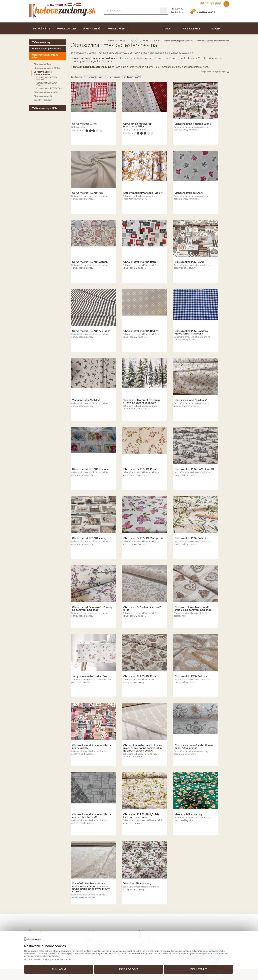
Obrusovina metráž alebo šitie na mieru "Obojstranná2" (92, 816)
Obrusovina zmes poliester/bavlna (213, 41)
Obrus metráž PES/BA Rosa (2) (141, 676)
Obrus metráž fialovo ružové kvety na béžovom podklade (92, 609)
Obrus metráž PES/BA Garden (90, 262)
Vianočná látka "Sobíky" (86, 400)
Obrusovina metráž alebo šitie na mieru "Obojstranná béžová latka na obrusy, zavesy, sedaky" (143, 748)
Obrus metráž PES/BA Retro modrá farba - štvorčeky (191, 332)
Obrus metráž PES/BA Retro (140, 262)
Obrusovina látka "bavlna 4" (191, 400)
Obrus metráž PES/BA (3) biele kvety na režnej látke (142, 816)
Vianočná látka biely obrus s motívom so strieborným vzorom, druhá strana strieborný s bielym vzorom (92, 887)
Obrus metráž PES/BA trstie (191, 538)
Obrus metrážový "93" (85, 124)
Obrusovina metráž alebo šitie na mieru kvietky (92, 747)
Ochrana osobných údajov (38, 959)
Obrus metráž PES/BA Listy (191, 676)
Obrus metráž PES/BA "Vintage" (91, 331)
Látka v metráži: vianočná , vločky (143, 193)
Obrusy (156, 41)
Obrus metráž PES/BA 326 (88, 193)
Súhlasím (60, 969)
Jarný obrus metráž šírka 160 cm (91, 676)
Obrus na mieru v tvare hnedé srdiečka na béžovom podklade (193, 609)
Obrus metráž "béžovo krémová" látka (142, 609)
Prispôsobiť (128, 969)
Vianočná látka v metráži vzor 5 (193, 124)
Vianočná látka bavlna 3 (189, 193)
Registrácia (177, 12)
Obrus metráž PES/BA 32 (189, 262)
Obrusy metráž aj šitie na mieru (178, 41)
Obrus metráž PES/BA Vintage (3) (194, 469)
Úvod (146, 41)
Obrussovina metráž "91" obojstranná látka (138, 125)
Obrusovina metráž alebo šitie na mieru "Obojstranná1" (194, 747)
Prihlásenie (177, 9)
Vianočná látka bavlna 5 (189, 814)
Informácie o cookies (64, 959)
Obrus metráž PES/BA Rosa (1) (141, 469)
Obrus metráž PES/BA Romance (91, 469)
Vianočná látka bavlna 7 (137, 883)
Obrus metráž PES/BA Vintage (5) (143, 538)
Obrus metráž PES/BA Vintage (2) (92, 538)
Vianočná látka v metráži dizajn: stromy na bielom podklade (142, 401)
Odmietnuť (197, 969)
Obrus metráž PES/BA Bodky (141, 331)
